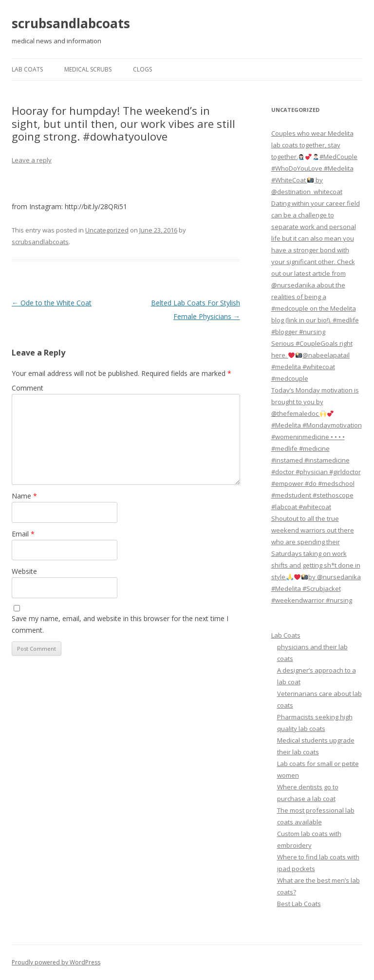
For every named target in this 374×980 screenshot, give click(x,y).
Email (23, 534)
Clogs (142, 69)
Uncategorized (107, 230)
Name (24, 496)
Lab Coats (27, 69)
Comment (28, 388)
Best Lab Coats (299, 904)
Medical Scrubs (88, 69)
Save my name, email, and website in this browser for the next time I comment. (120, 624)
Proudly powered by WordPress (56, 962)
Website (24, 571)
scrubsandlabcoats (71, 23)
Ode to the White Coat (52, 303)
